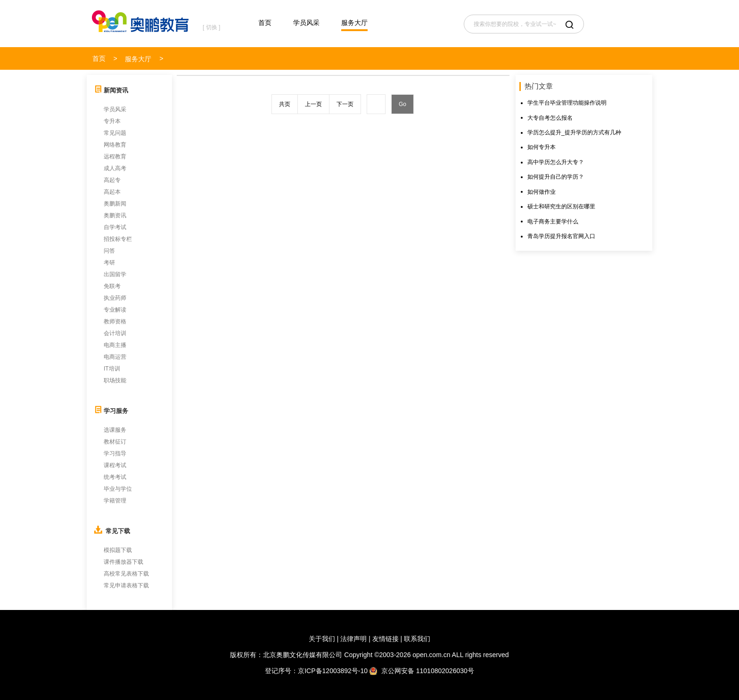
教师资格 (115, 321)
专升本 (112, 121)
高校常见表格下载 (126, 574)
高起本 (112, 192)
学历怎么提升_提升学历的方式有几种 (574, 132)
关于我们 (322, 639)
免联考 (112, 286)
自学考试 (115, 227)
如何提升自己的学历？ (556, 177)
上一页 (313, 104)
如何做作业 (542, 192)
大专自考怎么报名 (550, 118)
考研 (109, 263)
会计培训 (115, 333)
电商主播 (115, 345)
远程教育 (115, 156)
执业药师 (115, 298)
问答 (109, 251)
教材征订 (115, 442)
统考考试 (115, 477)
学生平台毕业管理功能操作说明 (567, 103)
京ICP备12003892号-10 (333, 671)
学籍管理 (115, 501)
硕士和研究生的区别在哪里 (561, 206)
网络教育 (115, 145)
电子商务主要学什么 (553, 222)
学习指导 (115, 453)
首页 (265, 23)
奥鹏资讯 (115, 215)
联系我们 (417, 639)
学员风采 (306, 23)
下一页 (345, 104)
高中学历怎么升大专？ (556, 162)
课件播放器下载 (123, 562)
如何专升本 (542, 147)
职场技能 (115, 380)
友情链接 (386, 639)
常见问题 (115, 133)
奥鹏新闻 (115, 204)
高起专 (112, 180)
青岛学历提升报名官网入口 (561, 236)
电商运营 (115, 357)
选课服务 (115, 430)
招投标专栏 (118, 239)
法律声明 (353, 639)
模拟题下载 (118, 550)
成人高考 (115, 168)
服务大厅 (354, 23)
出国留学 (115, 274)
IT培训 (112, 369)
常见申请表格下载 (126, 585)
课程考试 (115, 465)
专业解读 (115, 310)
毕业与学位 (118, 489)
